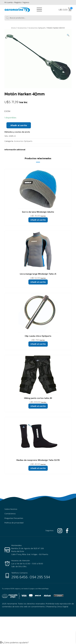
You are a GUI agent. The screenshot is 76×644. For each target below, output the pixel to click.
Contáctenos (10, 514)
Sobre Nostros (11, 509)
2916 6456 (19, 577)
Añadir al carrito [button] (38, 220)
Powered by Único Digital (57, 606)
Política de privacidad (14, 523)
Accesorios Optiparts (37, 28)
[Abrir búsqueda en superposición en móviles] (38, 18)
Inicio (13, 28)
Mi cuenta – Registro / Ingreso (17, 2)
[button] (68, 35)
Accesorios (22, 28)
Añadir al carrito (19, 125)
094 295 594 (40, 577)
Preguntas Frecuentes (14, 518)
